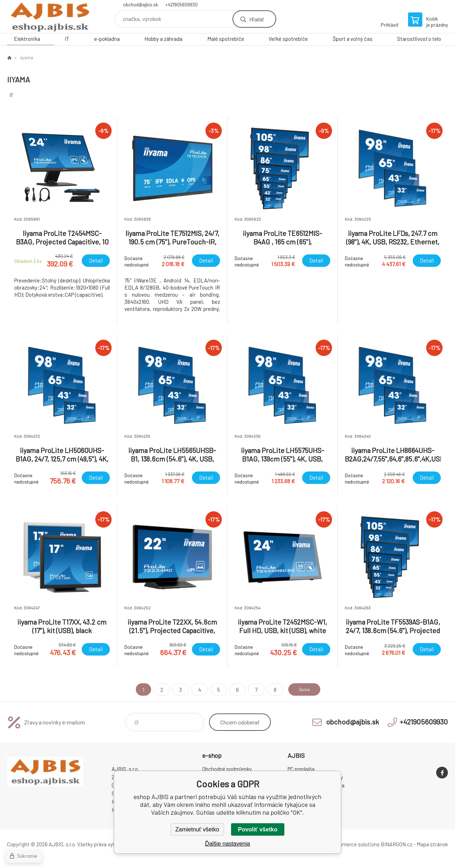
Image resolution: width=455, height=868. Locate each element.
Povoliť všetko (258, 829)
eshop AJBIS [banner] (50, 17)
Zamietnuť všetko (197, 829)
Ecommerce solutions (354, 844)
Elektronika (27, 39)
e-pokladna (107, 39)
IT (67, 39)
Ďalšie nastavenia (227, 844)
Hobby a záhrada (163, 39)
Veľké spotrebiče (288, 39)
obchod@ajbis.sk (141, 5)
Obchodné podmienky (227, 769)
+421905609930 (181, 5)
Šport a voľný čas (353, 39)
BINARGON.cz (397, 844)
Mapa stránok (432, 844)
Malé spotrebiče (226, 39)
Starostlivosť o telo (419, 39)
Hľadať (256, 19)
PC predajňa (301, 769)
